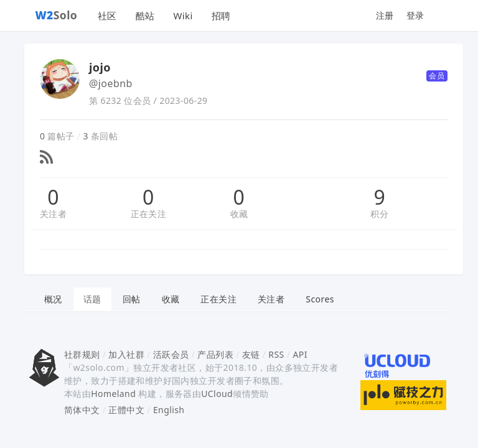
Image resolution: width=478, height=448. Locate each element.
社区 (107, 16)
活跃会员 (171, 354)
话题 (92, 299)
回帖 (132, 299)
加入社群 (126, 354)
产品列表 (215, 354)
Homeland (113, 394)
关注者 (53, 214)
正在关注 (149, 214)
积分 (379, 214)
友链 (251, 354)
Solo (57, 15)
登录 (415, 15)
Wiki (183, 16)
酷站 (145, 16)
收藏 (239, 214)
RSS (276, 354)
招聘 (221, 16)
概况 (53, 299)
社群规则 (82, 354)
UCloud (217, 394)
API (300, 354)
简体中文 (82, 410)
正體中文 (126, 410)
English (169, 410)
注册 (385, 15)
